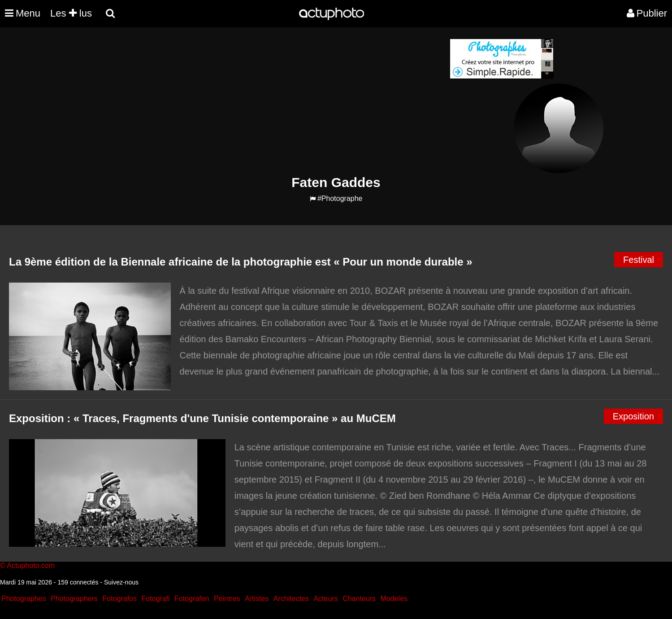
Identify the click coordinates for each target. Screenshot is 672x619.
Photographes (24, 599)
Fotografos (120, 599)
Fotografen (192, 599)
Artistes (257, 599)
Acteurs (325, 599)
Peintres (227, 599)
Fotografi (155, 599)
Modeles (394, 599)
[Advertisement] (282, 101)
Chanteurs (359, 599)
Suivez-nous (121, 582)
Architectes (291, 599)
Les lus (71, 13)
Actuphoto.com (31, 565)
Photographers (74, 599)
